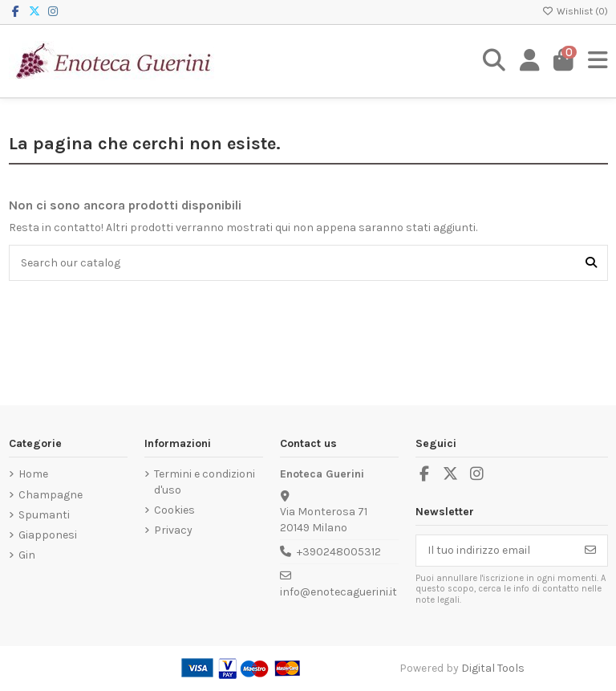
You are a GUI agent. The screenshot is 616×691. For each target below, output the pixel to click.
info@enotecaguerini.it (338, 592)
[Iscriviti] (590, 551)
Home (33, 474)
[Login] (530, 61)
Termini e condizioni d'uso (205, 482)
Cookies (174, 510)
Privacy (173, 530)
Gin (27, 555)
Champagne (51, 495)
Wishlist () (575, 11)
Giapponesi (48, 535)
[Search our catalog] (591, 263)
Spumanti (44, 515)
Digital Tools (493, 668)
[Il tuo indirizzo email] (495, 551)
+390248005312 (339, 552)
